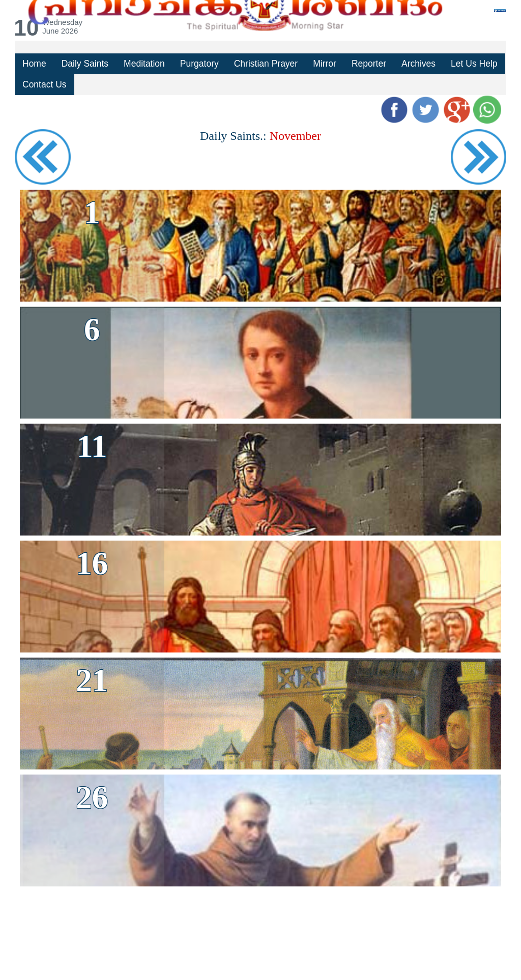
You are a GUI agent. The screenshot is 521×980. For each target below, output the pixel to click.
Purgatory (198, 64)
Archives (416, 64)
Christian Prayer (264, 64)
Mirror (322, 64)
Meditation (143, 64)
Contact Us (44, 84)
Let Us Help (471, 64)
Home (34, 64)
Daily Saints (84, 64)
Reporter (366, 64)
